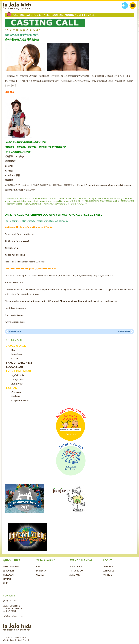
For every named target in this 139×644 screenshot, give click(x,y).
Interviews (17, 354)
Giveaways (17, 392)
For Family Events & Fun (71, 417)
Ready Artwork (23, 640)
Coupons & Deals (20, 401)
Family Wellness (19, 363)
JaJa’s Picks (17, 384)
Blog (14, 350)
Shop (5, 583)
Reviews (16, 396)
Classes (15, 358)
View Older (15, 331)
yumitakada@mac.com (15, 308)
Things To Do (18, 380)
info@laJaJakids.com (13, 616)
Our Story (108, 567)
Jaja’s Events (18, 375)
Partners (107, 575)
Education (14, 367)
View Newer (124, 331)
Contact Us (108, 571)
